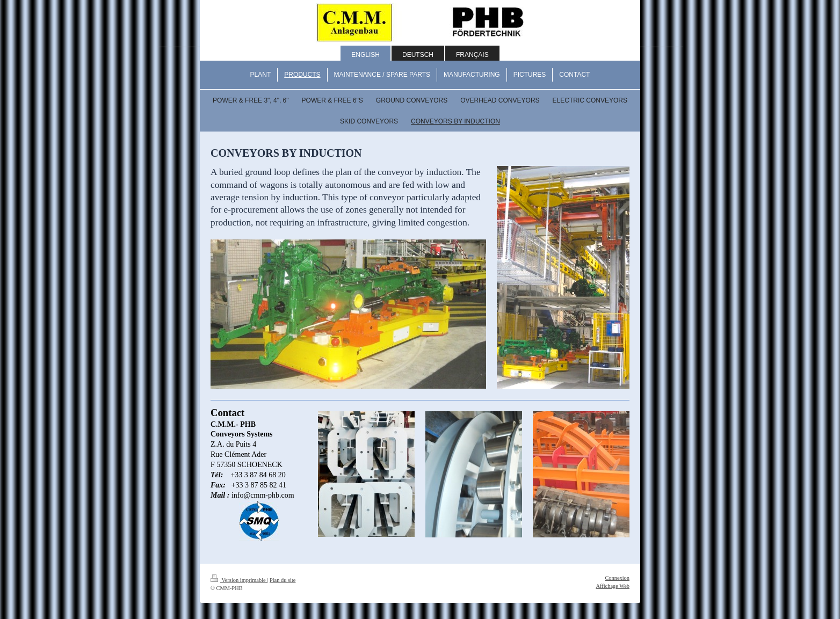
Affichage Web (613, 586)
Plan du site (283, 580)
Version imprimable (239, 580)
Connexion (617, 578)
